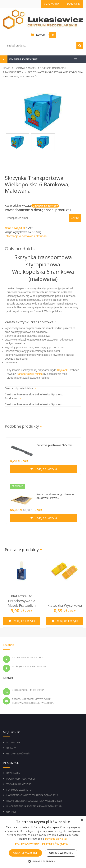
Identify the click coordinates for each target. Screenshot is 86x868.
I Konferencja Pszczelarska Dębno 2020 (32, 795)
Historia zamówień (18, 754)
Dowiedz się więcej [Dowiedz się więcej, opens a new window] (56, 839)
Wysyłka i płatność (19, 784)
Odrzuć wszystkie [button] (61, 853)
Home (7, 68)
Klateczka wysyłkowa (65, 605)
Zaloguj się (13, 743)
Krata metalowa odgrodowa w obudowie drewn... (55, 496)
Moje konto (52, 4)
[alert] (43, 842)
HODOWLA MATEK (25, 68)
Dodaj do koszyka (45, 469)
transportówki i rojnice (30, 374)
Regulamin (13, 773)
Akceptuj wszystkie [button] (25, 853)
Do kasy (74, 4)
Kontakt (11, 812)
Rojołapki (63, 370)
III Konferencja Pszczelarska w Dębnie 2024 (34, 806)
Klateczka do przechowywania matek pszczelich (22, 601)
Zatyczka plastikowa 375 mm (54, 445)
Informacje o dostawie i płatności (26, 236)
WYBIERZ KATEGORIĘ (23, 59)
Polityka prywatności (21, 779)
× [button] (82, 820)
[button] (43, 844)
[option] (22, 593)
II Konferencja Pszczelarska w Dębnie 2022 (34, 801)
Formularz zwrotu (19, 790)
